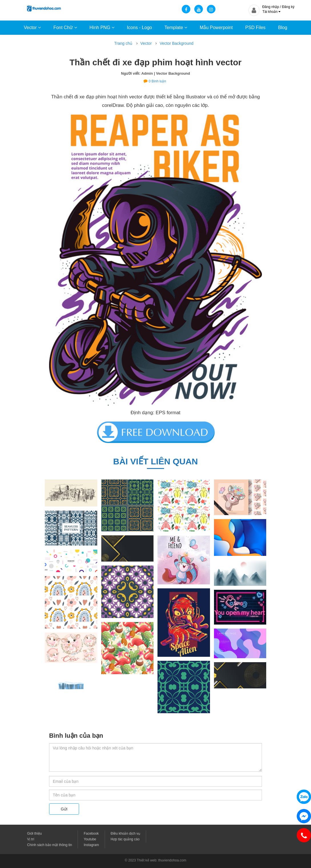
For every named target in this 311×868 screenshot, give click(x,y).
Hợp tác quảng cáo (125, 839)
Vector (32, 28)
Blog (283, 28)
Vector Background (176, 43)
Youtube (90, 839)
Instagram (91, 845)
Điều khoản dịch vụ (125, 834)
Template (176, 28)
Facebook (91, 834)
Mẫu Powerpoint (216, 28)
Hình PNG (102, 28)
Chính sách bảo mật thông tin (50, 845)
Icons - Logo (140, 28)
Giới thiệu (34, 834)
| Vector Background (172, 73)
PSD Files (255, 28)
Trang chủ (123, 43)
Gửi (64, 809)
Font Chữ (65, 28)
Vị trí (31, 839)
